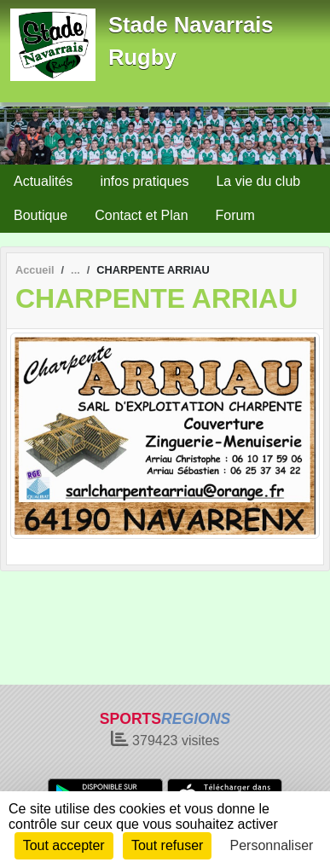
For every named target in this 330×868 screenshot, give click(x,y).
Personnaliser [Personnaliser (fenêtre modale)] (272, 845)
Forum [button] (235, 215)
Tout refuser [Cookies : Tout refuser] (167, 845)
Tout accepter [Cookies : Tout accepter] (64, 845)
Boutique (41, 215)
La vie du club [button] (258, 181)
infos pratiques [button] (144, 181)
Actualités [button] (43, 181)
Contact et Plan (141, 215)
